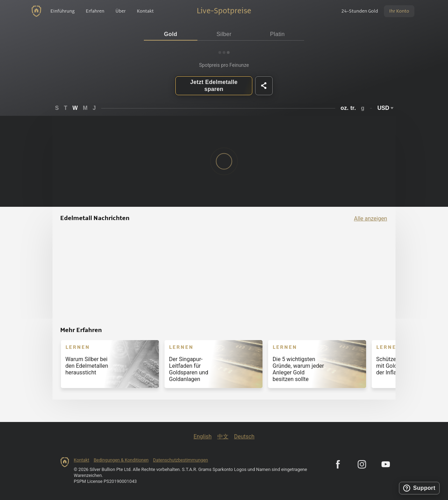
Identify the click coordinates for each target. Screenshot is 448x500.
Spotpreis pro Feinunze (224, 65)
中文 (223, 436)
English (203, 436)
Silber (224, 34)
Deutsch (244, 436)
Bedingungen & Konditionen (121, 460)
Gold (171, 34)
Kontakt (82, 460)
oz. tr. (348, 108)
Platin (278, 34)
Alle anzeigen (370, 219)
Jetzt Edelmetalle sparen (214, 85)
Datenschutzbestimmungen (180, 460)
